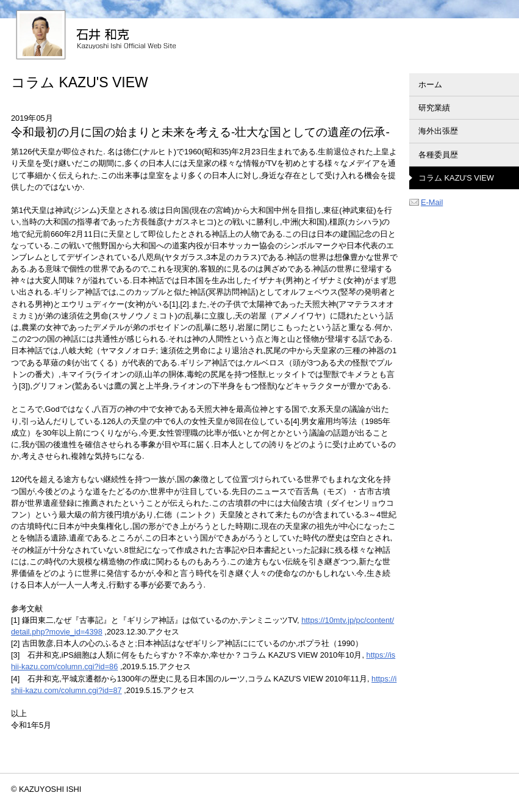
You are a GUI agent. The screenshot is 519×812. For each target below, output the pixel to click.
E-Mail (426, 202)
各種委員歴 (438, 155)
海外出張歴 (438, 131)
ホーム (430, 84)
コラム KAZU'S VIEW (456, 178)
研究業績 (434, 108)
